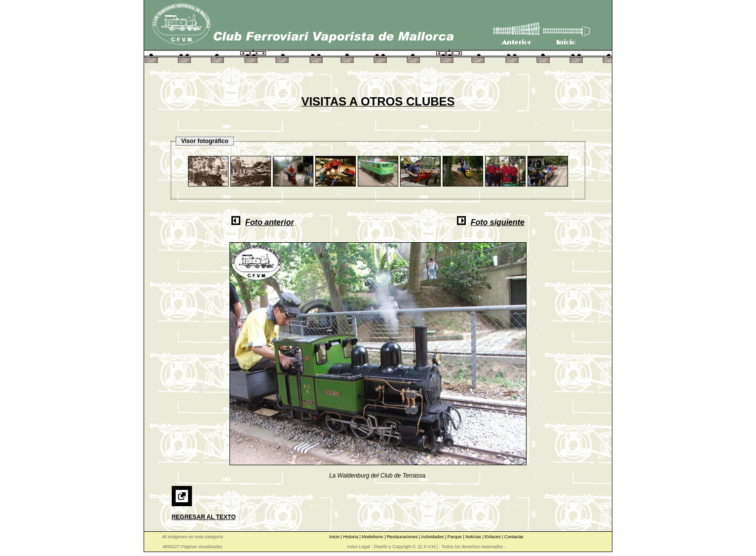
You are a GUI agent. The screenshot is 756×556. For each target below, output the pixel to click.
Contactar (514, 537)
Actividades (433, 537)
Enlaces (493, 537)
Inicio (335, 537)
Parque (455, 537)
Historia (351, 537)
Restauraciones (403, 537)
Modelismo (373, 537)
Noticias (474, 537)
